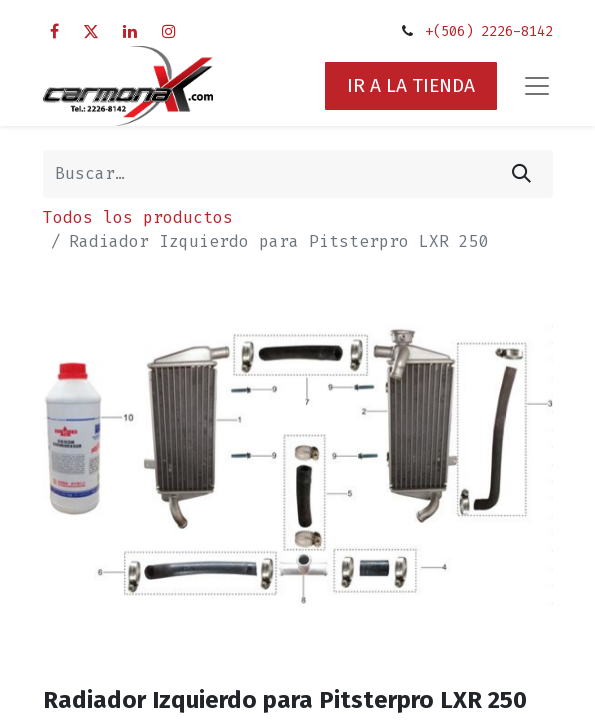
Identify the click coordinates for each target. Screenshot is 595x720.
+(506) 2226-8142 (489, 31)
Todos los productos (138, 217)
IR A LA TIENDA (411, 85)
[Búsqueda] (521, 174)
